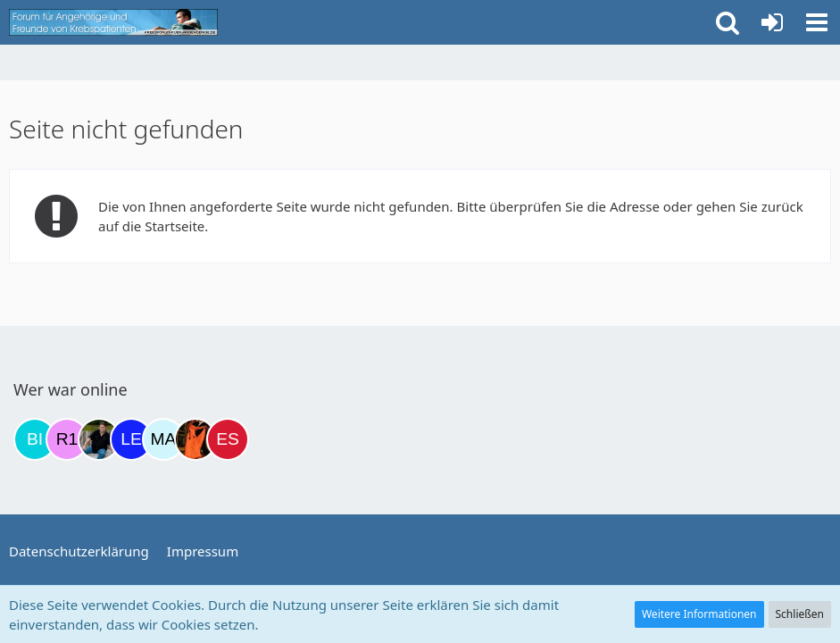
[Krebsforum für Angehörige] (113, 22)
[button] (817, 22)
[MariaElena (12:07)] (163, 439)
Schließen (800, 614)
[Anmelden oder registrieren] (772, 22)
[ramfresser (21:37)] (99, 439)
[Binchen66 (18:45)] (35, 439)
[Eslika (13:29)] (228, 439)
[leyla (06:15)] (131, 439)
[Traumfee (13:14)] (195, 439)
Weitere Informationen (699, 614)
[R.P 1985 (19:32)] (67, 439)
